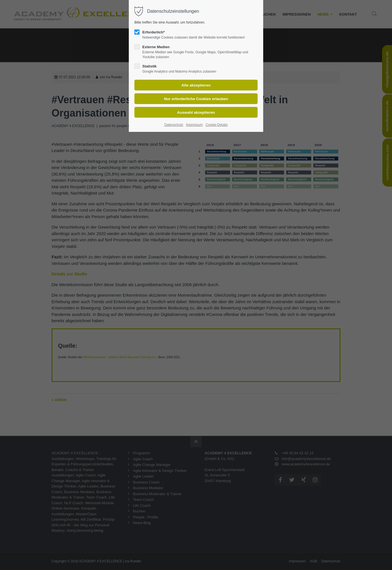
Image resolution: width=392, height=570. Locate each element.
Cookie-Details (217, 125)
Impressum (194, 125)
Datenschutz (174, 125)
